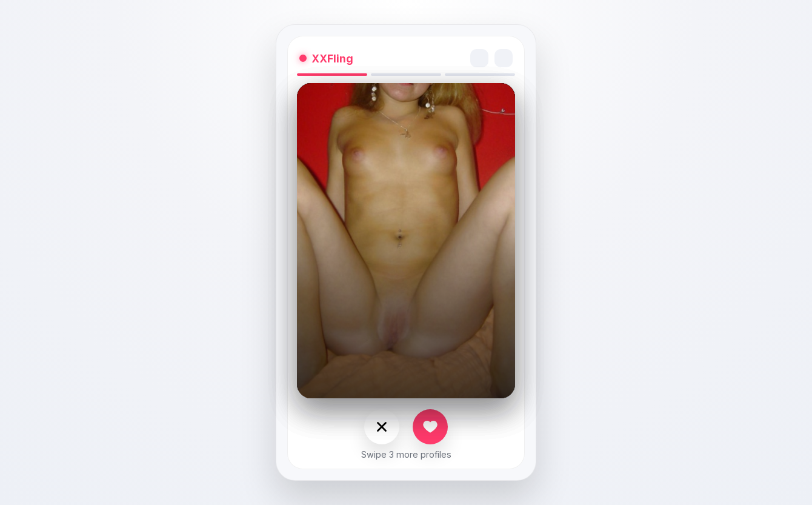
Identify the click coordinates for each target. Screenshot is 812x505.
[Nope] (382, 427)
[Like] (430, 427)
